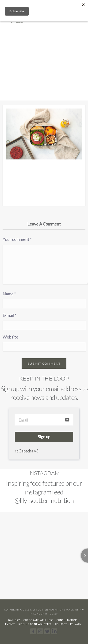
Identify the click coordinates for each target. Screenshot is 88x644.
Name (9, 294)
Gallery (14, 620)
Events (10, 624)
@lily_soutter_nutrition (44, 500)
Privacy (76, 624)
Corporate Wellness (38, 620)
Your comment (17, 239)
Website (10, 337)
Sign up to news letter (35, 624)
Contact (61, 624)
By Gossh (52, 614)
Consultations (67, 620)
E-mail (9, 315)
